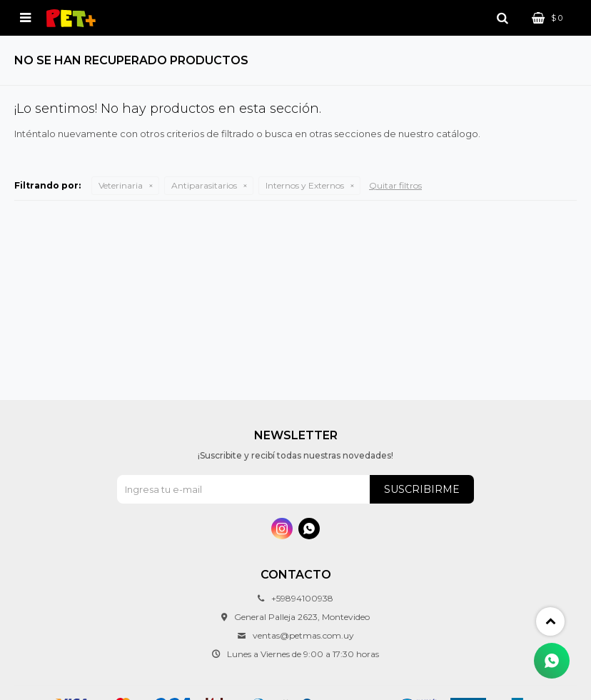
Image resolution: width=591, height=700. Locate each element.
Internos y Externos (305, 185)
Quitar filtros (395, 185)
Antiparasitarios (204, 185)
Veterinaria (121, 185)
